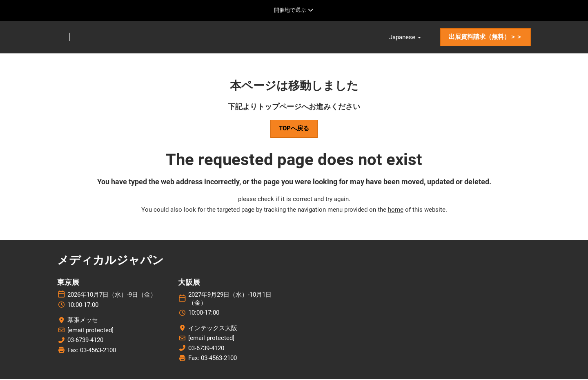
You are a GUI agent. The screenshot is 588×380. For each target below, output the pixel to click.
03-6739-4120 (85, 342)
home (396, 211)
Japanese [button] (405, 38)
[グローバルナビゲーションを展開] (294, 10)
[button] (486, 38)
